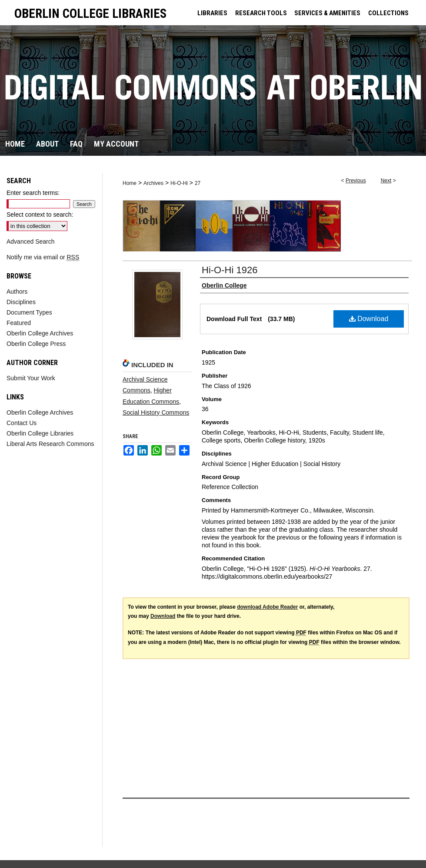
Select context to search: (40, 214)
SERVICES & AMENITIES (327, 13)
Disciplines (21, 302)
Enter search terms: (33, 193)
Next (386, 181)
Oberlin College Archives (40, 333)
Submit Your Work (31, 378)
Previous (356, 181)
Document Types (29, 312)
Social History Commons (156, 412)
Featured (19, 323)
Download (369, 319)
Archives (153, 183)
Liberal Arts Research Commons (50, 444)
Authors (17, 292)
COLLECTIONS (388, 13)
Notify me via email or (43, 257)
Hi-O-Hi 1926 (230, 270)
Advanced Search (31, 241)
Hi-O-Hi (179, 183)
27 (198, 183)
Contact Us (22, 423)
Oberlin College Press (36, 344)
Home (130, 183)
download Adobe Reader (267, 607)
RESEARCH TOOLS (261, 13)
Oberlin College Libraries (40, 433)
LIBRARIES (212, 13)
